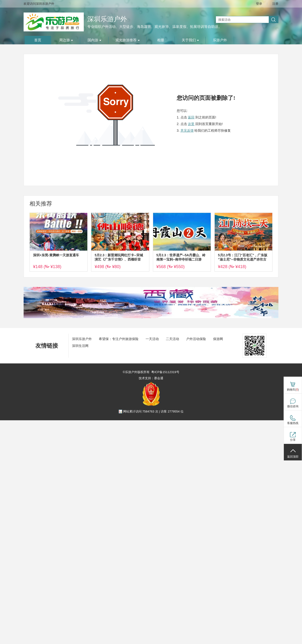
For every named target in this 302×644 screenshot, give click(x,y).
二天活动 (172, 339)
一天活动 (152, 339)
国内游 (94, 40)
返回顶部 (293, 457)
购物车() (293, 390)
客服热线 (293, 423)
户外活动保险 (196, 339)
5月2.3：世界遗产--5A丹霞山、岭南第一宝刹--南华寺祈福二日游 (181, 257)
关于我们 (190, 40)
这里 (191, 124)
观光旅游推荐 (128, 40)
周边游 (66, 40)
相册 (161, 40)
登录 (259, 4)
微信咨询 (293, 406)
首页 (38, 40)
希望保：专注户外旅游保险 (119, 339)
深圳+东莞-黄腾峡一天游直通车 (56, 255)
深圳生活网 (80, 346)
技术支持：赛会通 (151, 378)
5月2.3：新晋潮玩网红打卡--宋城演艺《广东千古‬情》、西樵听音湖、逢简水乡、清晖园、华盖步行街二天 (119, 257)
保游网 (218, 339)
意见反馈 (187, 130)
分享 (293, 440)
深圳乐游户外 (107, 19)
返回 (191, 117)
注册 (275, 4)
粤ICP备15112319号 (165, 372)
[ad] (151, 317)
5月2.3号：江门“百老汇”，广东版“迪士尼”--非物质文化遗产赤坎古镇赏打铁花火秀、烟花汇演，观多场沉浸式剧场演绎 (243, 257)
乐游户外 (220, 40)
